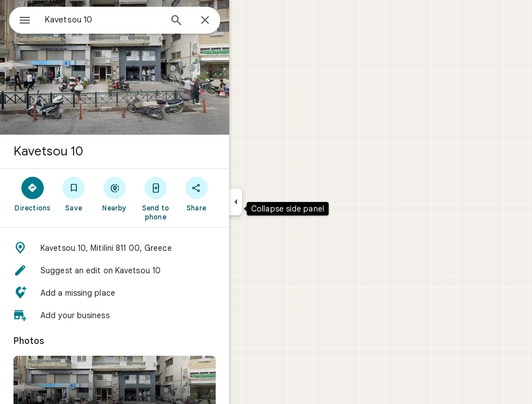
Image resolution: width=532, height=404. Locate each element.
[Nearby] (115, 194)
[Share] (196, 194)
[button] (115, 248)
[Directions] (33, 194)
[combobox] (103, 20)
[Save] (74, 194)
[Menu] (25, 21)
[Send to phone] (155, 198)
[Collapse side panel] (236, 202)
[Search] (176, 21)
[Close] (205, 21)
